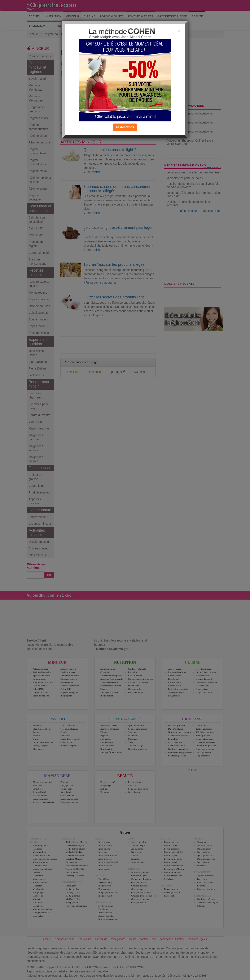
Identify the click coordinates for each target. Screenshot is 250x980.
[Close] (179, 31)
